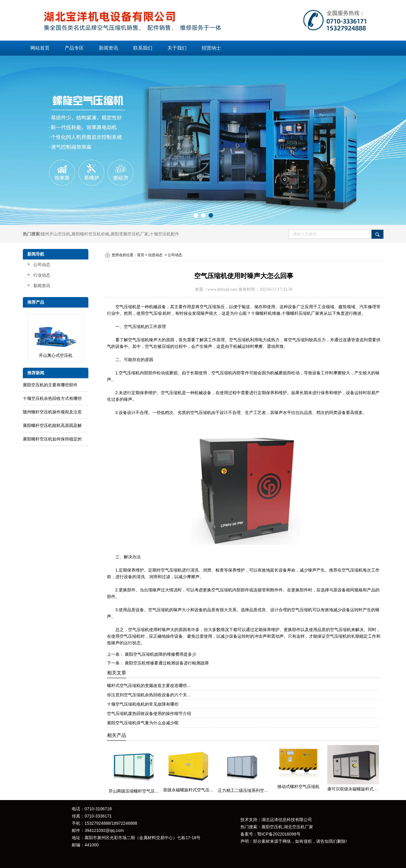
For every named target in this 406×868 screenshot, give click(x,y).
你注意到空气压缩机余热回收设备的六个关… (149, 695)
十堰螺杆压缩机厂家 (301, 313)
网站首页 (40, 48)
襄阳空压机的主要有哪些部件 (50, 385)
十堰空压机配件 (164, 234)
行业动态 (42, 275)
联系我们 (143, 48)
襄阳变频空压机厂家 (130, 234)
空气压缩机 (126, 307)
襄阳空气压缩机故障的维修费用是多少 (160, 654)
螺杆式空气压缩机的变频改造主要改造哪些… (149, 686)
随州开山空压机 (56, 234)
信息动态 (155, 255)
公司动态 (42, 265)
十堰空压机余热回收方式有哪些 (52, 398)
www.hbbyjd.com (222, 289)
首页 (141, 255)
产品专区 (74, 48)
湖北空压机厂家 (298, 827)
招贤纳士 (211, 48)
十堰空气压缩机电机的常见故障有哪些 (143, 704)
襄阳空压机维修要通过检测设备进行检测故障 (166, 663)
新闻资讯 (108, 48)
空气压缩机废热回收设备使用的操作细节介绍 (149, 713)
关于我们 (177, 48)
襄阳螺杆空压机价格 (90, 234)
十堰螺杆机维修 (266, 313)
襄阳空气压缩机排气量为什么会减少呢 (143, 723)
